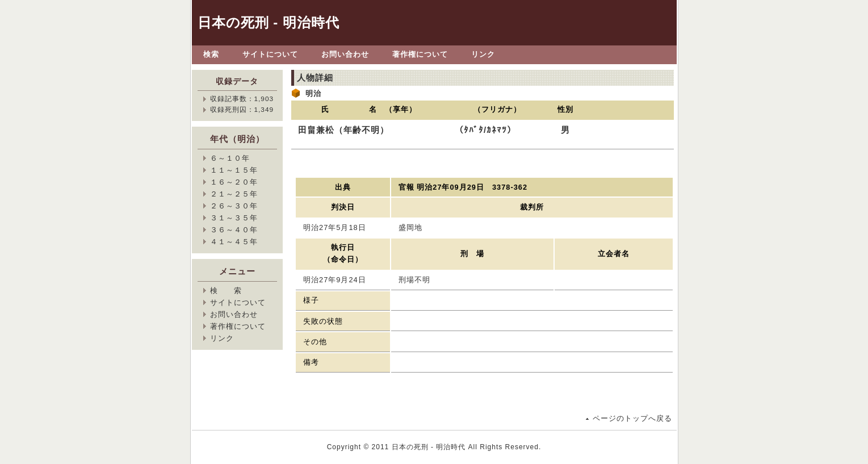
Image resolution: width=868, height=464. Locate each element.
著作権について (420, 54)
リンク (483, 54)
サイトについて (270, 54)
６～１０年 (230, 158)
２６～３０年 (234, 206)
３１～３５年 (234, 218)
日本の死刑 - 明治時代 (269, 22)
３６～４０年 (234, 230)
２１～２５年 (234, 194)
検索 (211, 54)
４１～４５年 (234, 242)
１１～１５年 (234, 170)
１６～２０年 (234, 182)
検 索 (226, 290)
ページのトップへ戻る (632, 418)
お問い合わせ (345, 54)
